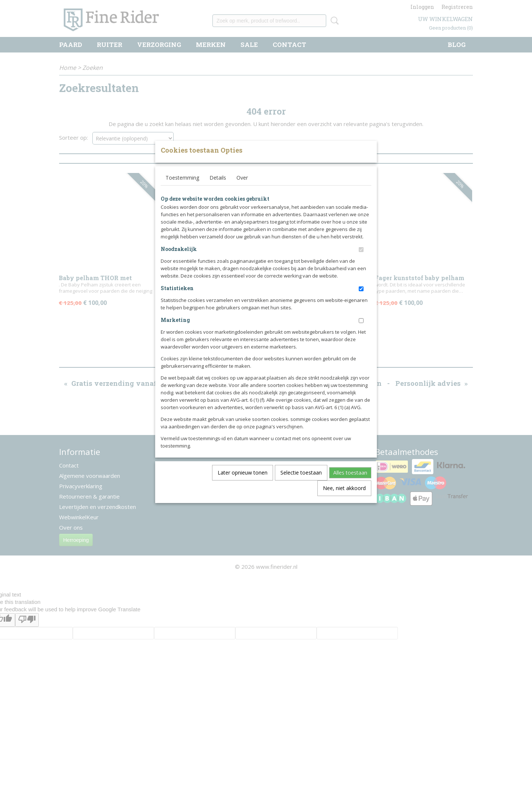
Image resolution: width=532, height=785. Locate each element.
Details (218, 190)
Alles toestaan (350, 485)
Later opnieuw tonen (243, 485)
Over (242, 190)
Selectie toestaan (301, 485)
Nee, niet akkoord (344, 500)
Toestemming (182, 190)
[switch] (361, 262)
